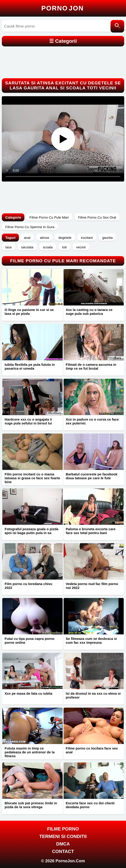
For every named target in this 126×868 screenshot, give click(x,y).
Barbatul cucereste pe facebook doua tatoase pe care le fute (92, 476)
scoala (48, 247)
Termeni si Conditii (63, 836)
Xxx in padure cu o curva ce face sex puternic (92, 421)
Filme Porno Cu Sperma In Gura (30, 227)
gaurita (108, 238)
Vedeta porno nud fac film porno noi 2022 (92, 586)
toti (64, 247)
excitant (87, 238)
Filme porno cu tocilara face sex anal (92, 750)
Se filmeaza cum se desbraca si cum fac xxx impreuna (91, 641)
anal (27, 238)
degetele (65, 238)
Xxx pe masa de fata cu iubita (28, 693)
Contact (63, 851)
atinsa (44, 238)
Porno (63, 8)
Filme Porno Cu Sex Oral (97, 217)
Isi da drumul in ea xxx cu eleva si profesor (93, 695)
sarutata (27, 247)
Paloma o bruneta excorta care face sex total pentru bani (91, 531)
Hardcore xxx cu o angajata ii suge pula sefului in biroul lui (28, 421)
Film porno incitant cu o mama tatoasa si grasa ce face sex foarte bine (32, 478)
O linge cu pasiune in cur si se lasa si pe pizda (29, 312)
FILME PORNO (63, 829)
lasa (8, 247)
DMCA (63, 844)
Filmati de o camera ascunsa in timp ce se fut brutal (91, 366)
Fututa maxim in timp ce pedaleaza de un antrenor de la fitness (30, 752)
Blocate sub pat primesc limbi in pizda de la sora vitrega (31, 805)
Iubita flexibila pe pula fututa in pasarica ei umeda (30, 366)
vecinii (81, 247)
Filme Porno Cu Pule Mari (49, 217)
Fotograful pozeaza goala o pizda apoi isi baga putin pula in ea (31, 531)
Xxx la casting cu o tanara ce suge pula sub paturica (89, 312)
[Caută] (117, 26)
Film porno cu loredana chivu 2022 (28, 586)
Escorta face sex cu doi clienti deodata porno (90, 805)
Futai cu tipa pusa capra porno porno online (29, 641)
